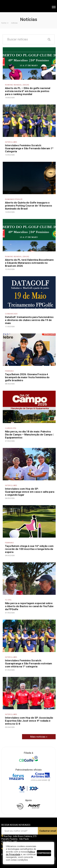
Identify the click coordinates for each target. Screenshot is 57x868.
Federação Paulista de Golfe (18, 6)
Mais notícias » (39, 737)
